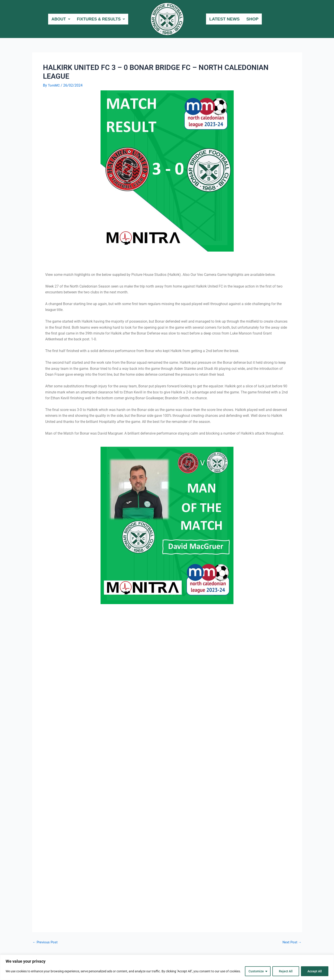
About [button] (58, 19)
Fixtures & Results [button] (100, 19)
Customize (256, 971)
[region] (167, 967)
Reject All (286, 971)
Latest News (225, 19)
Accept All (315, 971)
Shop (252, 19)
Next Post (292, 942)
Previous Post (46, 942)
